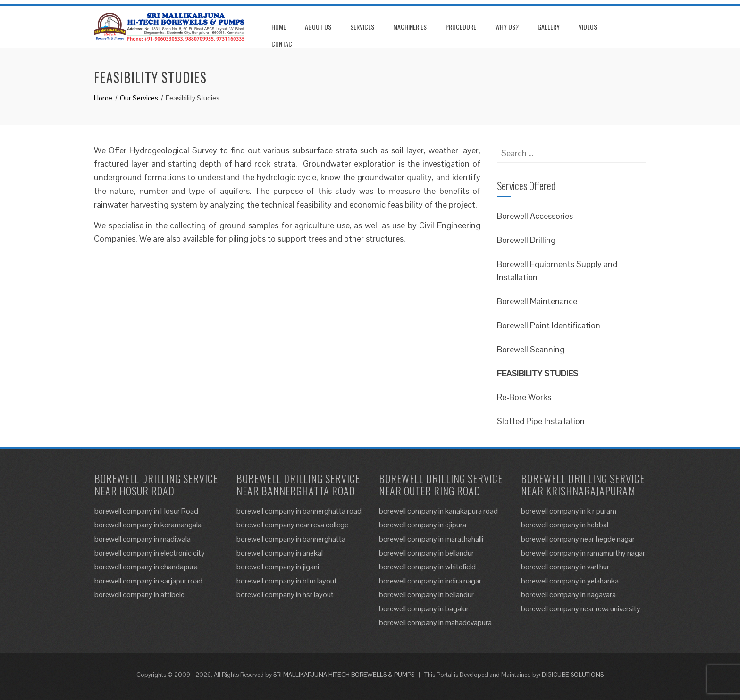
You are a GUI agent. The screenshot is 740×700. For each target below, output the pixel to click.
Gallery (549, 27)
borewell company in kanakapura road (438, 511)
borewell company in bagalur (424, 609)
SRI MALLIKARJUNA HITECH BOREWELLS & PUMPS (344, 675)
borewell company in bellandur (426, 553)
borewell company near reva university (581, 609)
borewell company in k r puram (569, 511)
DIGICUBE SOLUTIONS (573, 675)
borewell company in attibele (139, 595)
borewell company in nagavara (568, 595)
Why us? (507, 27)
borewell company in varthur (565, 567)
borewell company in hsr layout (285, 595)
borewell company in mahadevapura (435, 622)
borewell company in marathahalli (431, 539)
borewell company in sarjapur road (148, 581)
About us (318, 27)
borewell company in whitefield (427, 567)
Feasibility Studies (538, 373)
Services (362, 27)
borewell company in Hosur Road (146, 511)
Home (279, 27)
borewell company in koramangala (148, 525)
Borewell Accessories (535, 216)
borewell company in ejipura (423, 525)
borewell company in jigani (278, 567)
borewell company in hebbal (565, 525)
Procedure (461, 27)
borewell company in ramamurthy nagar (583, 553)
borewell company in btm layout (287, 581)
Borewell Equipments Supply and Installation (557, 271)
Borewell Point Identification (549, 325)
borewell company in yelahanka (570, 581)
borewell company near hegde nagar (578, 539)
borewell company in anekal (280, 553)
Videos (588, 27)
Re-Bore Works (524, 397)
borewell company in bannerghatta (291, 539)
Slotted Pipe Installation (541, 421)
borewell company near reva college (292, 525)
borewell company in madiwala (143, 539)
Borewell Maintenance (537, 301)
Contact (283, 44)
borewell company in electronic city (150, 553)
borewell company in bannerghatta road (299, 511)
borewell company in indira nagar (430, 581)
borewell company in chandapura (146, 567)
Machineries (410, 27)
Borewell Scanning (531, 349)
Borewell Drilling (526, 240)
